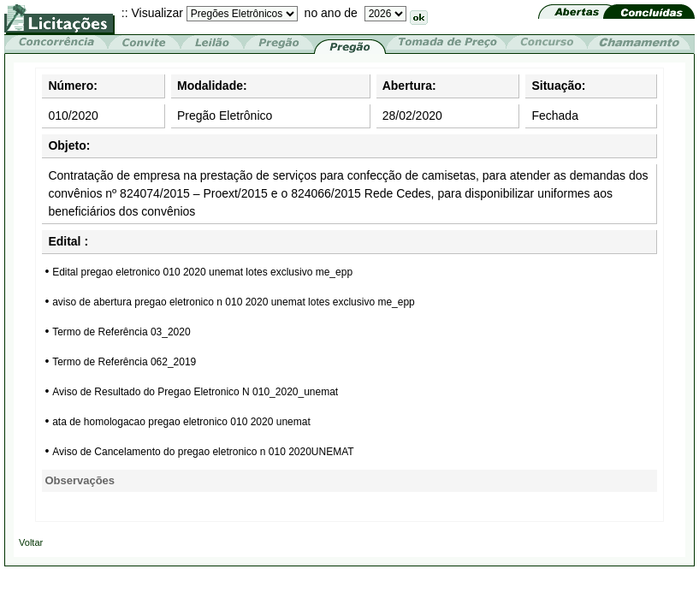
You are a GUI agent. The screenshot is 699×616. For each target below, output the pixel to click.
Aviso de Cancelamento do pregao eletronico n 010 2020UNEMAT (203, 452)
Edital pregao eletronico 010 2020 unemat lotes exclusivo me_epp (202, 272)
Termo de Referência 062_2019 (124, 362)
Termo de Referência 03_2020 (121, 332)
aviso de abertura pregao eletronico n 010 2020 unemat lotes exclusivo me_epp (234, 302)
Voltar (31, 542)
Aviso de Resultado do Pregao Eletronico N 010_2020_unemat (195, 392)
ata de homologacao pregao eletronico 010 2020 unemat (181, 422)
